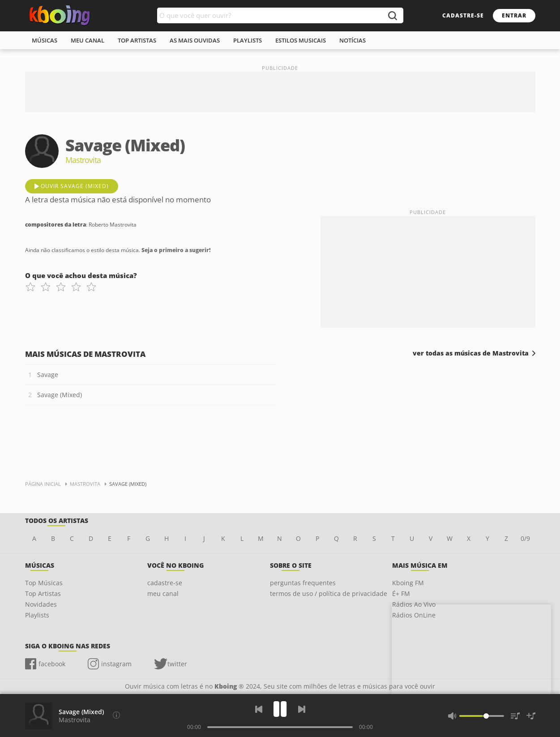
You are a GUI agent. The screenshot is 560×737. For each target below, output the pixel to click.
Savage (48, 375)
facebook (52, 664)
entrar (514, 15)
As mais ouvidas (195, 40)
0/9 (525, 538)
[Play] (280, 709)
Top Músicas (44, 583)
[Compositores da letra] (116, 715)
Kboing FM (408, 583)
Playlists (37, 615)
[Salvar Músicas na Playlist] (531, 716)
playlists (248, 40)
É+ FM (401, 593)
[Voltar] (259, 709)
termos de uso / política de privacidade (329, 593)
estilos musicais (301, 40)
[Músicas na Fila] (515, 716)
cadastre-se (463, 15)
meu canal (88, 40)
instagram (116, 664)
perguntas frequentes (303, 583)
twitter (177, 664)
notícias (353, 40)
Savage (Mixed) (60, 395)
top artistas (137, 40)
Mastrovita (75, 720)
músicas (45, 40)
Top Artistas (43, 593)
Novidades (41, 604)
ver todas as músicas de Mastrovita (471, 353)
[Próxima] (302, 709)
